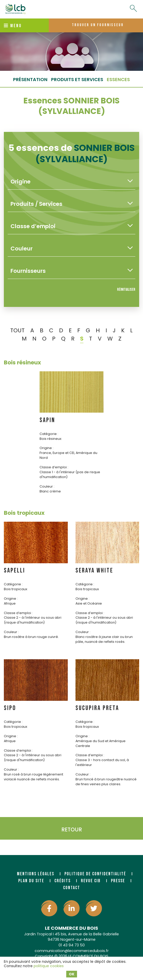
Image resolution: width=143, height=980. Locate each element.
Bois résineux (22, 362)
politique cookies (49, 966)
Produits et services (77, 79)
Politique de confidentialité (95, 874)
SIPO (10, 708)
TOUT (17, 330)
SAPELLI (15, 571)
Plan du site (31, 881)
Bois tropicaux (24, 513)
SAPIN (47, 420)
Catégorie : (49, 434)
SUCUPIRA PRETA (97, 708)
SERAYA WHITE (94, 571)
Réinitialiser (126, 290)
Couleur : (47, 486)
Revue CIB (91, 881)
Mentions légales (36, 874)
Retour (72, 829)
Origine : (46, 448)
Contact (72, 888)
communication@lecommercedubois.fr (72, 951)
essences (118, 79)
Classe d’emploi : (54, 467)
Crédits (63, 881)
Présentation (30, 79)
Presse (118, 881)
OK (72, 974)
